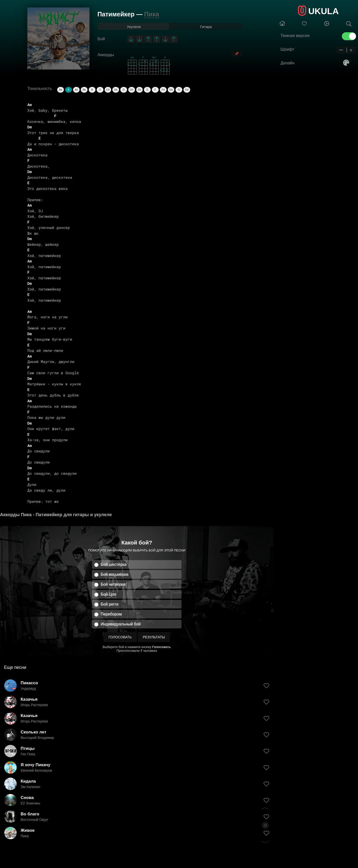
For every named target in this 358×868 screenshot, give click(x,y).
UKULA (323, 11)
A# (76, 90)
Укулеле (134, 27)
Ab (61, 90)
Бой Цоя (108, 594)
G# (187, 90)
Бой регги (110, 604)
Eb (139, 90)
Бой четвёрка (113, 584)
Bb (84, 90)
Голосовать (120, 637)
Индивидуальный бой (121, 624)
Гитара (206, 27)
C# (108, 90)
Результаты (154, 637)
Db (116, 90)
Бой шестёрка (114, 564)
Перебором (111, 614)
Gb (171, 90)
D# (132, 90)
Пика (152, 14)
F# (163, 90)
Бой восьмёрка (114, 574)
